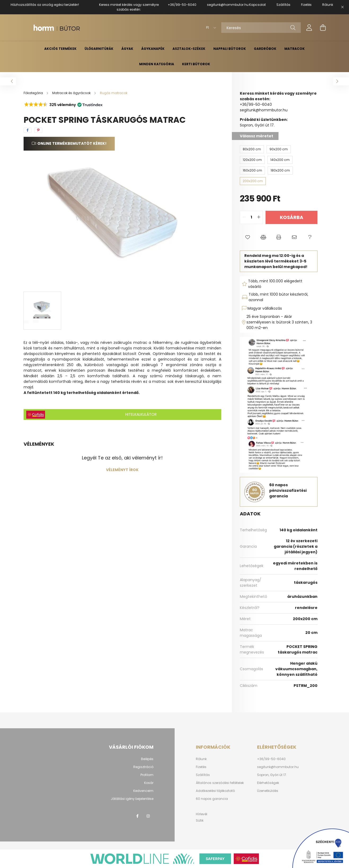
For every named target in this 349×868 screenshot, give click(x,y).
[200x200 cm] (253, 181)
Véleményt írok (122, 470)
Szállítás (203, 775)
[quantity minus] (244, 217)
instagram (148, 816)
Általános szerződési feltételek (220, 783)
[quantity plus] (259, 217)
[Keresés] (261, 28)
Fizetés (201, 767)
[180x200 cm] (280, 170)
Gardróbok (265, 49)
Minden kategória (157, 64)
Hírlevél (202, 814)
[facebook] (28, 130)
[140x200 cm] (280, 160)
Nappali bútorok (230, 49)
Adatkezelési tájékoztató (215, 791)
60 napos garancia (212, 799)
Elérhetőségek (268, 783)
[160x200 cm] (252, 170)
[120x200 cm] (252, 160)
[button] (63, 105)
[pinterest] (38, 130)
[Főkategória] (34, 93)
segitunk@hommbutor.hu (228, 5)
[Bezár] (342, 7)
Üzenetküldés (268, 791)
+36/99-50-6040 (182, 5)
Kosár (149, 783)
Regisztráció (143, 767)
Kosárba (291, 217)
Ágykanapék (153, 49)
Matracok (295, 49)
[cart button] (323, 28)
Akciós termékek (60, 49)
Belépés (147, 759)
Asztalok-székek (189, 49)
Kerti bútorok (196, 64)
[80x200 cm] (252, 149)
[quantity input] (251, 217)
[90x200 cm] (279, 149)
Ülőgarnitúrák (99, 49)
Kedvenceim (143, 791)
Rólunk (201, 759)
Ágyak (127, 49)
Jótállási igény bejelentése (132, 799)
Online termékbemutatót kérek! (72, 143)
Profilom (147, 775)
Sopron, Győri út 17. (272, 775)
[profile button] (309, 28)
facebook (138, 816)
